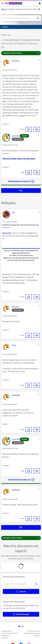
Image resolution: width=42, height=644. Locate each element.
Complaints (6, 636)
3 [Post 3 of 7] (6, 330)
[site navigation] (2, 3)
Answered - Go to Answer (21, 53)
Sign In (39, 4)
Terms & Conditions (34, 631)
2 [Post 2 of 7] (6, 292)
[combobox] (19, 18)
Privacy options (7, 631)
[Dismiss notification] (39, 9)
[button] (39, 60)
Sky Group (5, 638)
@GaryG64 (7, 233)
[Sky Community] (14, 3)
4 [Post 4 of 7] (6, 380)
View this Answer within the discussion (19, 159)
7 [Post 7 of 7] (6, 513)
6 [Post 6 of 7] (6, 167)
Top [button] (22, 626)
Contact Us (37, 636)
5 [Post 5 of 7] (6, 424)
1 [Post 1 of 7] (6, 124)
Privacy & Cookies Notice (10, 633)
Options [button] (4, 35)
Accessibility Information (32, 633)
